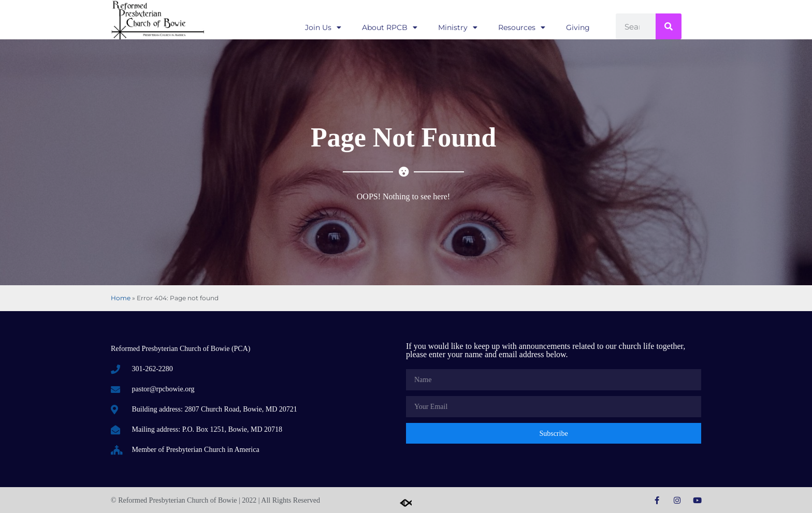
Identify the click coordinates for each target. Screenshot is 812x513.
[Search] (669, 26)
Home (121, 298)
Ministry (458, 27)
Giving (578, 27)
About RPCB (390, 27)
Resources (522, 27)
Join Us (323, 27)
